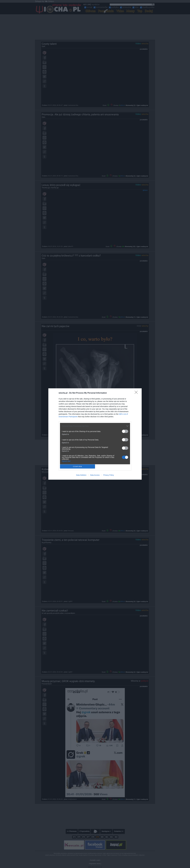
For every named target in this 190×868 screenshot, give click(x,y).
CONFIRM (77, 467)
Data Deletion (81, 475)
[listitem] (95, 426)
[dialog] (95, 434)
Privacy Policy (109, 475)
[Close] (137, 393)
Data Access (95, 475)
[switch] (125, 431)
